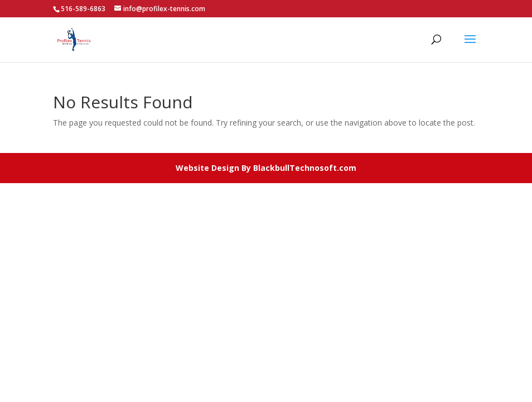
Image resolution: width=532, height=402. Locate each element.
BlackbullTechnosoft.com (305, 168)
